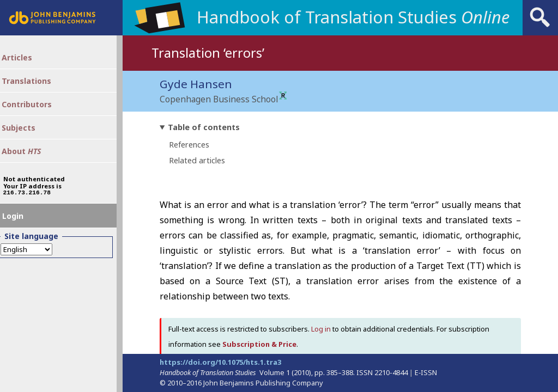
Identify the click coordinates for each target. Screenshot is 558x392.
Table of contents (204, 128)
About (31, 167)
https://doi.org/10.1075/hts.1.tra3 (220, 362)
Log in (321, 329)
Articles (26, 60)
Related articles (197, 161)
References (189, 145)
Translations (36, 87)
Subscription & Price (259, 345)
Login (21, 241)
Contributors (37, 114)
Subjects (28, 140)
